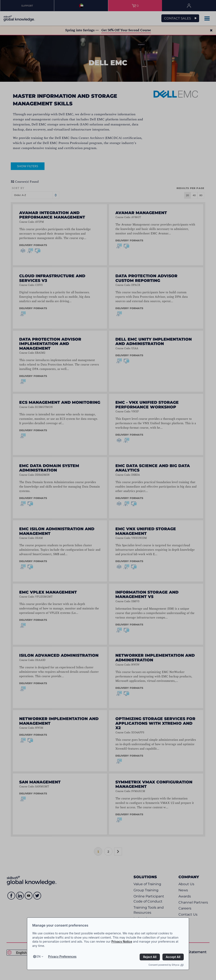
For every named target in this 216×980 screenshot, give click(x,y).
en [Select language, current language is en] (38, 956)
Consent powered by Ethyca (166, 965)
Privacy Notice (122, 941)
